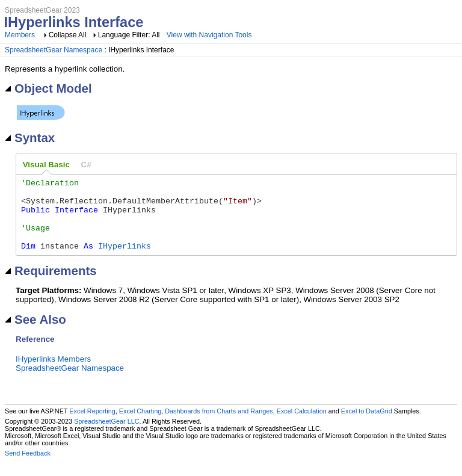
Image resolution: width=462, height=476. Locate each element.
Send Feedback (28, 468)
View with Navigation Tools (209, 35)
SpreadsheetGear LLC (106, 436)
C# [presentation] (86, 165)
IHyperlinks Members (53, 373)
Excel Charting (140, 425)
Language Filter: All (130, 35)
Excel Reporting (92, 425)
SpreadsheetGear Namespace (54, 50)
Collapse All (68, 35)
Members (20, 35)
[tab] (46, 165)
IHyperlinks (125, 260)
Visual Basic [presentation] (46, 165)
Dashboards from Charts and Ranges (219, 425)
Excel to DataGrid (367, 425)
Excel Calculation (302, 425)
